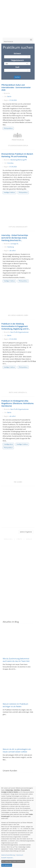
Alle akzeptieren (7, 865)
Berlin (9, 96)
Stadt (17, 67)
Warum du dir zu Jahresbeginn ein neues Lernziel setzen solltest (17, 750)
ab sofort (13, 251)
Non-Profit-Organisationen (20, 332)
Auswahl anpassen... (8, 858)
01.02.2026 (13, 339)
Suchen (17, 77)
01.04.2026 (13, 100)
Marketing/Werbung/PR (18, 160)
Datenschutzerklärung (8, 855)
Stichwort (17, 54)
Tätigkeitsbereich (17, 60)
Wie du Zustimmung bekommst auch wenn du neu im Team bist (16, 660)
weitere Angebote (26, 532)
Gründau (10, 163)
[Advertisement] (18, 20)
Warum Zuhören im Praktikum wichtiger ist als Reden (15, 705)
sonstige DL (14, 244)
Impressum (20, 855)
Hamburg (11, 247)
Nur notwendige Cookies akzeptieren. (13, 861)
